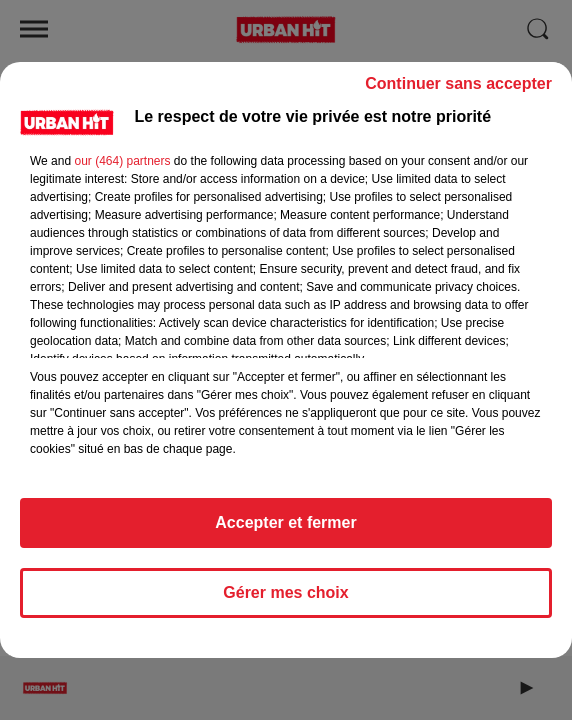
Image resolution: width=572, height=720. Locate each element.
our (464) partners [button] (122, 161)
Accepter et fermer (285, 522)
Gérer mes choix (285, 592)
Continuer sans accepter (458, 83)
